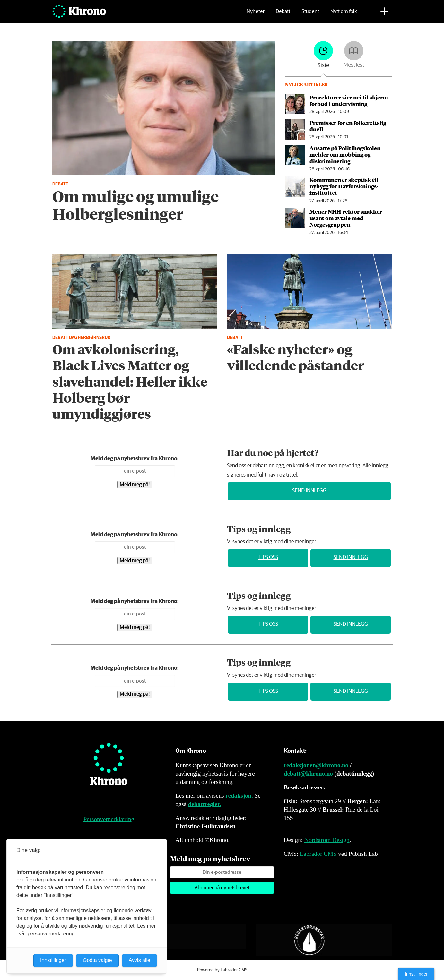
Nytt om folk (344, 15)
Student (310, 15)
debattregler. (205, 804)
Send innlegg (309, 491)
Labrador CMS (318, 854)
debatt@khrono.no (308, 774)
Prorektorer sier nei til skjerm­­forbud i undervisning (350, 100)
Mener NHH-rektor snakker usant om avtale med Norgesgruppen (346, 218)
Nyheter (256, 15)
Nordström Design (327, 840)
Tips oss (268, 558)
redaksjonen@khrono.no (316, 765)
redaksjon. (239, 796)
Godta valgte (97, 960)
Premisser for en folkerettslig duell (348, 126)
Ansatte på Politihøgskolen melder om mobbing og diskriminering (345, 155)
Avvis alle (139, 960)
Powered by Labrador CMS (222, 970)
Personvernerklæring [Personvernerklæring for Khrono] (109, 819)
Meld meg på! (135, 485)
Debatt (283, 15)
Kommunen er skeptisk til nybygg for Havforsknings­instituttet (344, 186)
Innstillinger (416, 974)
